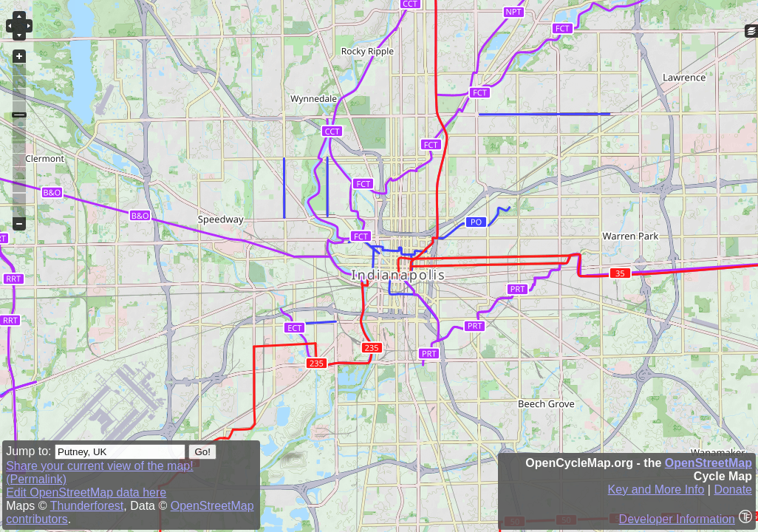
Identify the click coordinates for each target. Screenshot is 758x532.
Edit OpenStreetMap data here (86, 492)
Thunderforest (87, 506)
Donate (733, 490)
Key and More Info (656, 490)
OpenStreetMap (709, 463)
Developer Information (677, 519)
